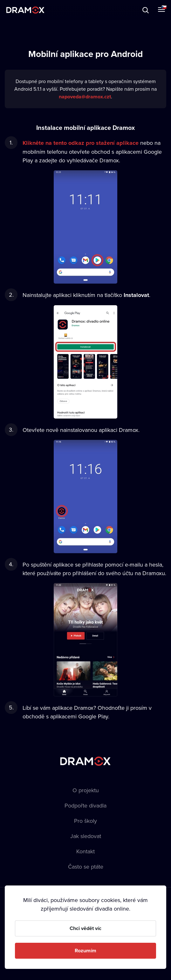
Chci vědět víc (85, 928)
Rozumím (85, 951)
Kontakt (85, 851)
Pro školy (85, 821)
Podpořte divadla (85, 805)
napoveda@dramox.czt (85, 97)
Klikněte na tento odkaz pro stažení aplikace (81, 143)
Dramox (25, 10)
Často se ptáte (86, 867)
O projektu (86, 790)
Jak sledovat (86, 836)
